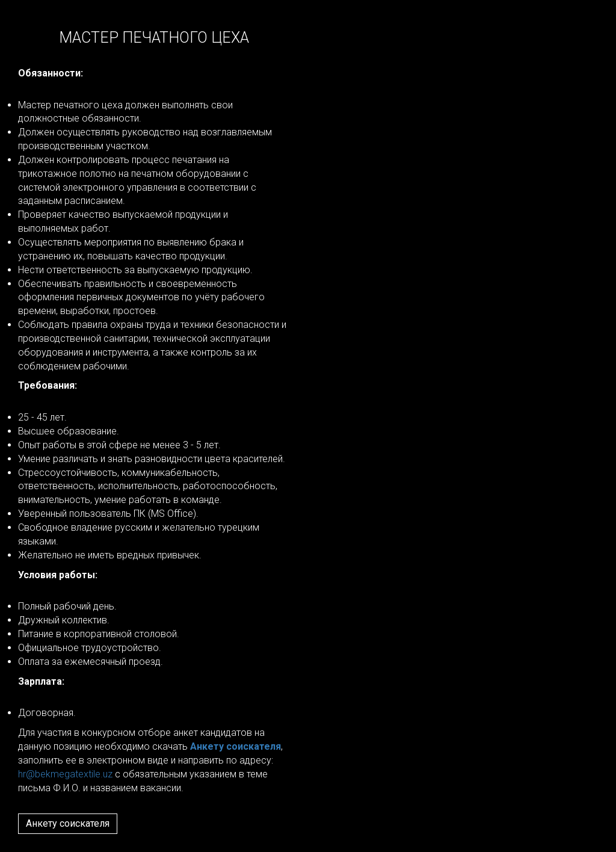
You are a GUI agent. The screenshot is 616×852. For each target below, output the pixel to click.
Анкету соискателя (68, 823)
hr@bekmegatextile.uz (65, 774)
